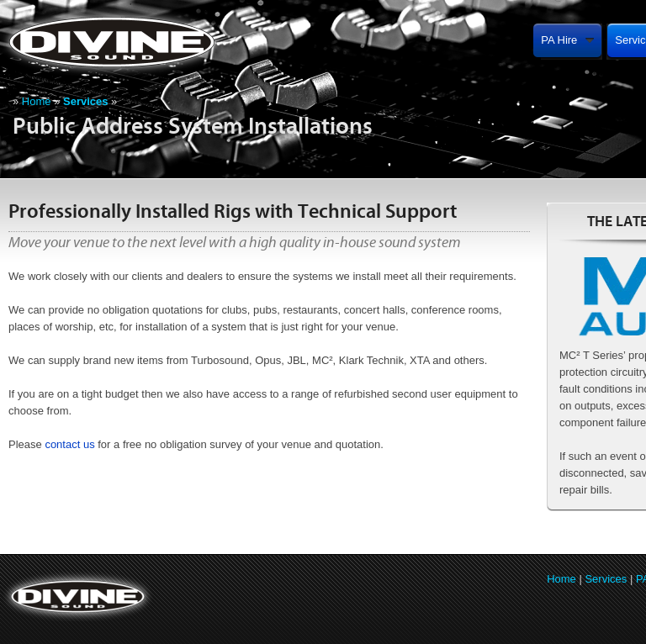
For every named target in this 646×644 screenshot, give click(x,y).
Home (37, 101)
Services (606, 579)
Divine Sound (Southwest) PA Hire (158, 42)
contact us (69, 444)
